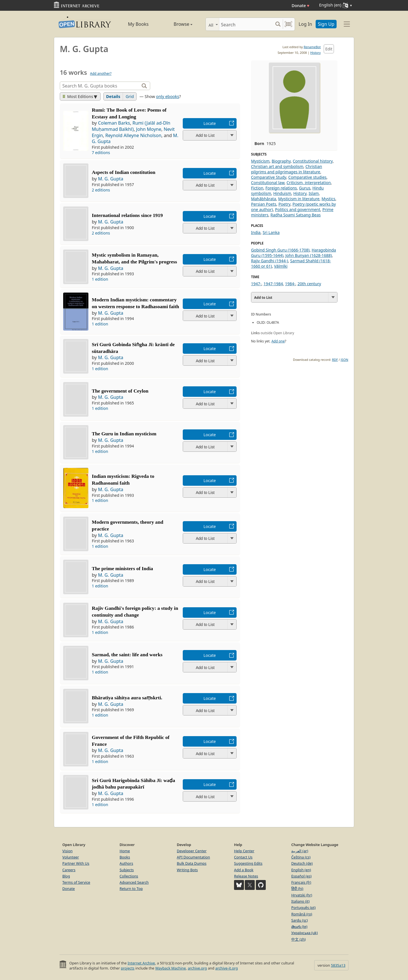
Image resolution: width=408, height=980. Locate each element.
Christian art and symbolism (277, 166)
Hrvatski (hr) (302, 895)
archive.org (197, 968)
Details (113, 96)
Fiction (257, 188)
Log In (305, 24)
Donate (300, 6)
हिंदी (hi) (297, 889)
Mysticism (260, 161)
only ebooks (168, 96)
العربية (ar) (300, 851)
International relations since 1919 (127, 215)
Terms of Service (76, 882)
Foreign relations (281, 188)
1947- (256, 284)
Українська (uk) (304, 933)
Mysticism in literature (299, 199)
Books (125, 857)
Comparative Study (269, 177)
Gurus (305, 188)
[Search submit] (278, 24)
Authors (126, 863)
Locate (210, 123)
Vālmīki (281, 266)
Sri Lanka (271, 232)
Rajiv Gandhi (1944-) (270, 261)
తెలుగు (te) (299, 926)
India (256, 232)
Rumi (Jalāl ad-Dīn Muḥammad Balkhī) (131, 126)
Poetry (284, 204)
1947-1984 (273, 284)
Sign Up (326, 24)
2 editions (101, 190)
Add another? (101, 73)
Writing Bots (187, 870)
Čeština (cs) (301, 857)
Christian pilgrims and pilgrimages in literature (287, 169)
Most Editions (78, 96)
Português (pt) (303, 907)
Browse (177, 24)
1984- (290, 284)
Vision (67, 851)
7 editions (101, 153)
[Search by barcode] (288, 24)
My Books (138, 24)
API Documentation (193, 857)
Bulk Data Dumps (192, 863)
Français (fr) (301, 882)
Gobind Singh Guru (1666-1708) (280, 250)
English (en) (301, 870)
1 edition (100, 279)
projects (127, 968)
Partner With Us (76, 863)
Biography (281, 161)
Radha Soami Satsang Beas (296, 215)
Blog (66, 876)
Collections (129, 876)
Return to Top (131, 889)
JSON (345, 360)
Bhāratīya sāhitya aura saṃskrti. (127, 698)
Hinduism (282, 193)
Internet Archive (141, 963)
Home (125, 851)
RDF (335, 360)
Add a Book (244, 870)
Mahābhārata (263, 199)
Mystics (329, 199)
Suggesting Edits (248, 863)
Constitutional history (313, 161)
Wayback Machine (171, 968)
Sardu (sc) (299, 920)
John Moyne (149, 129)
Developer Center (192, 851)
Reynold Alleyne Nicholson (133, 135)
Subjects (127, 870)
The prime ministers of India (122, 568)
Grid (130, 96)
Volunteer (71, 857)
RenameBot (312, 47)
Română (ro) (302, 914)
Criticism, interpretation (309, 183)
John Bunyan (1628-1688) (309, 255)
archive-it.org (227, 968)
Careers (69, 870)
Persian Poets (264, 204)
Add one (278, 341)
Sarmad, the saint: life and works (127, 655)
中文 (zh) (298, 939)
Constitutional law (268, 183)
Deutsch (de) (302, 863)
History (315, 53)
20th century (309, 284)
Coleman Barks (114, 123)
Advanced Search (134, 882)
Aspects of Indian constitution (124, 172)
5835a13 (338, 965)
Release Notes (246, 876)
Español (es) (301, 876)
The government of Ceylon (120, 391)
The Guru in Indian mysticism (124, 434)
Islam (314, 193)
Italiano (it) (300, 901)
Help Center (244, 851)
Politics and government (298, 209)
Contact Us (243, 857)
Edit (329, 49)
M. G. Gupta (111, 179)
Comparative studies (308, 177)
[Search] (246, 24)
